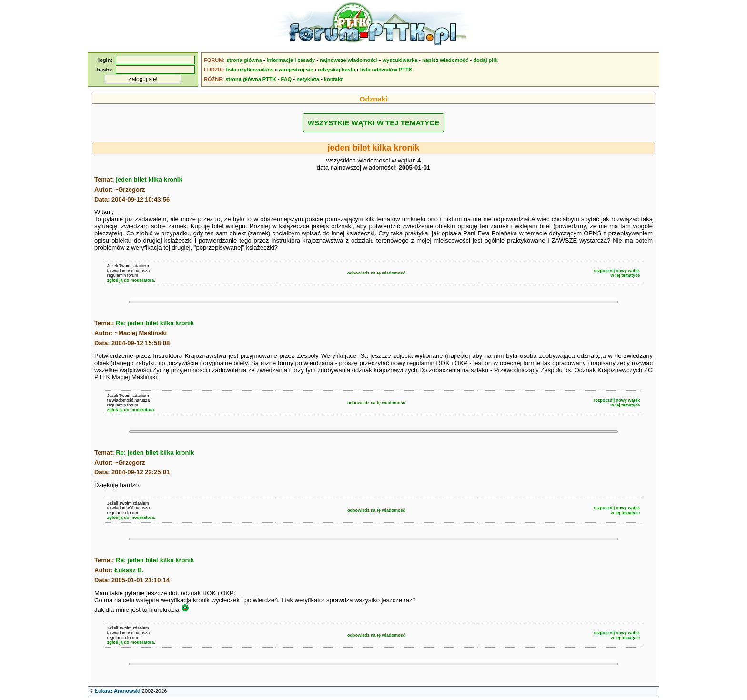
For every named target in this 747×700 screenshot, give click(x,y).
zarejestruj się (296, 70)
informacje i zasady (291, 60)
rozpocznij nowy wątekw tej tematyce (617, 273)
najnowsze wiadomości (349, 60)
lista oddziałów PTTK (386, 70)
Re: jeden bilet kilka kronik (155, 323)
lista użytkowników (250, 70)
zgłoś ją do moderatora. (131, 280)
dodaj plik (485, 60)
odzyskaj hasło (336, 70)
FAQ (287, 79)
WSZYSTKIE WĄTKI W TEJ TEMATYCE (373, 123)
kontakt (333, 79)
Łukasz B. (129, 570)
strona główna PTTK (251, 79)
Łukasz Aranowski (118, 691)
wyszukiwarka (400, 60)
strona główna (244, 60)
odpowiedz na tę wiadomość (376, 273)
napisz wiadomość (445, 60)
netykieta (308, 79)
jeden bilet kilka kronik (149, 179)
